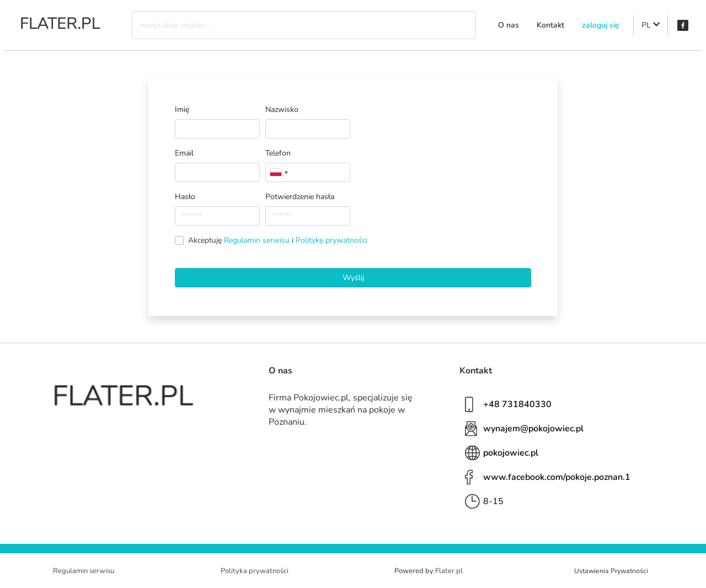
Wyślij (353, 278)
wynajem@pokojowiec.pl (533, 429)
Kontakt (550, 25)
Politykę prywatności (331, 240)
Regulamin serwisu (258, 240)
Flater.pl (449, 571)
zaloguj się (601, 25)
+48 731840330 (517, 404)
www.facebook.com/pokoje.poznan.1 (557, 477)
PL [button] (651, 25)
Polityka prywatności (255, 571)
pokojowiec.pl (511, 453)
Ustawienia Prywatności (611, 571)
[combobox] (279, 172)
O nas (509, 25)
